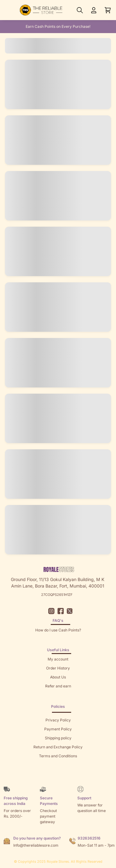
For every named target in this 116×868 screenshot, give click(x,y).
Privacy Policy (58, 720)
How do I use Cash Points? (58, 630)
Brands (58, 774)
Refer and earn (58, 686)
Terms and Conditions (58, 756)
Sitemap (58, 765)
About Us (58, 677)
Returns (58, 695)
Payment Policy (58, 729)
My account (58, 659)
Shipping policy (58, 738)
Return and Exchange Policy (58, 747)
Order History (58, 668)
